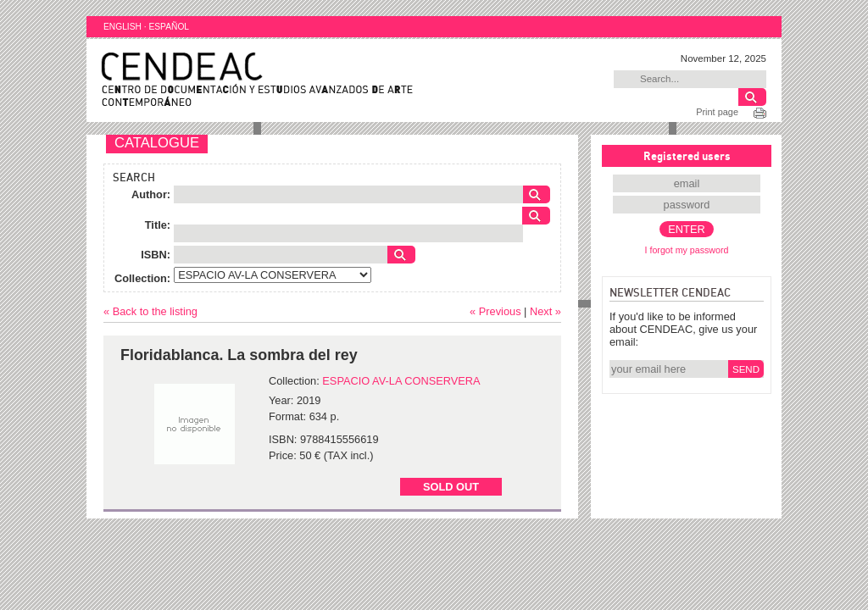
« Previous (495, 311)
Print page (717, 112)
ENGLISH (122, 27)
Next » (545, 311)
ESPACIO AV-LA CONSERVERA (401, 381)
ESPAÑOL (169, 27)
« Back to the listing (150, 311)
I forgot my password (687, 250)
